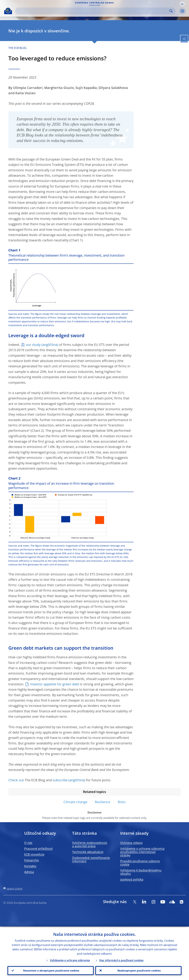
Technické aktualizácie (88, 852)
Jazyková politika (132, 879)
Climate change (75, 802)
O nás (28, 843)
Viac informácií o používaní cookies (121, 959)
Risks (122, 802)
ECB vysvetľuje (34, 854)
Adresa (29, 872)
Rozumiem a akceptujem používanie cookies (51, 970)
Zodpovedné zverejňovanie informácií (91, 859)
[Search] (93, 11)
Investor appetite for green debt (55, 684)
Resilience (103, 802)
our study (33, 345)
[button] (182, 4)
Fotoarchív (32, 860)
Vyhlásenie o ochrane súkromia (70, 959)
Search (171, 11)
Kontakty (30, 866)
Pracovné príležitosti (38, 849)
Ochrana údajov (131, 843)
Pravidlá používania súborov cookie (140, 863)
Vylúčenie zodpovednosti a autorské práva (90, 844)
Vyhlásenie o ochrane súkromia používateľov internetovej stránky (142, 852)
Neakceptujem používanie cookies (138, 970)
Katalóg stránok (15, 888)
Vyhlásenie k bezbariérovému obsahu (141, 872)
